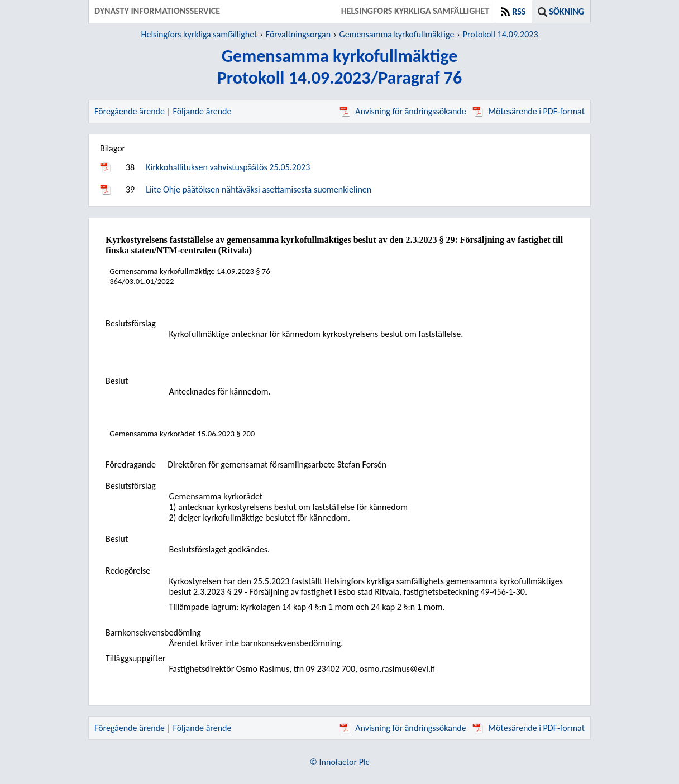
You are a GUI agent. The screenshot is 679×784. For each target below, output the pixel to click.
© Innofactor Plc (340, 762)
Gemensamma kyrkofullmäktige (397, 34)
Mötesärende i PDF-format (529, 111)
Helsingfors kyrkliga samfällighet (199, 34)
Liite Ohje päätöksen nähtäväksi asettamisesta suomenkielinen (259, 189)
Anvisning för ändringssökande (403, 111)
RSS (519, 11)
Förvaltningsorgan (298, 34)
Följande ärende (202, 111)
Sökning (566, 11)
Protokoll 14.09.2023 (501, 34)
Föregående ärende (130, 111)
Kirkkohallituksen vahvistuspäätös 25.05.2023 (228, 167)
